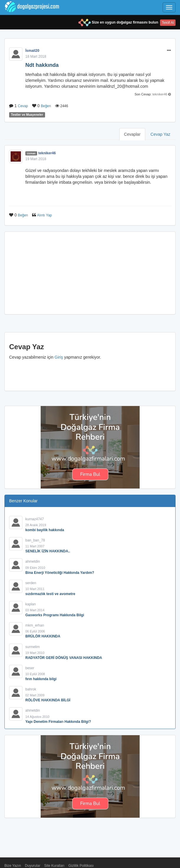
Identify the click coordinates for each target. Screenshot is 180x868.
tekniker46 (160, 94)
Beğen (46, 106)
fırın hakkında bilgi (41, 679)
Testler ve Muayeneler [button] (27, 115)
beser (30, 668)
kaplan (30, 604)
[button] (169, 51)
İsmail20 (32, 51)
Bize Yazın (13, 866)
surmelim (33, 647)
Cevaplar (132, 134)
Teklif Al (168, 23)
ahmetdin (33, 561)
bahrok (31, 689)
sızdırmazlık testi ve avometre (50, 594)
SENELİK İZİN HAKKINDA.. (48, 551)
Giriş (59, 357)
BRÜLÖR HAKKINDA (43, 636)
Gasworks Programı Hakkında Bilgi (55, 615)
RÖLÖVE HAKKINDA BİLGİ (48, 700)
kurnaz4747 (35, 519)
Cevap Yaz (160, 134)
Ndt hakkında (42, 65)
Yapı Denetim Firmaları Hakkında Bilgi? (58, 722)
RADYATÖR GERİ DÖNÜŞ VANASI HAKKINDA (64, 658)
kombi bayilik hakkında (45, 530)
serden (31, 583)
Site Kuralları (54, 866)
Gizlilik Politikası (81, 866)
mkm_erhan (35, 625)
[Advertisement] (90, 273)
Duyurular (33, 866)
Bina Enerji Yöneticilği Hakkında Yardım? (60, 573)
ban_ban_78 (35, 540)
